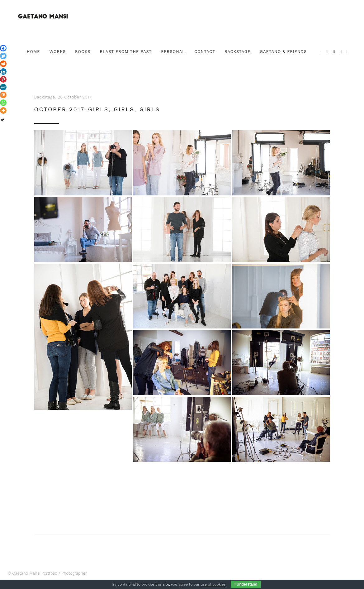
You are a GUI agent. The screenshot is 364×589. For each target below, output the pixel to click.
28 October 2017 (75, 97)
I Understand (246, 584)
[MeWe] (3, 87)
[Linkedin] (3, 72)
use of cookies (213, 584)
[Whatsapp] (3, 103)
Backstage (45, 97)
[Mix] (3, 95)
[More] (3, 110)
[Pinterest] (3, 79)
